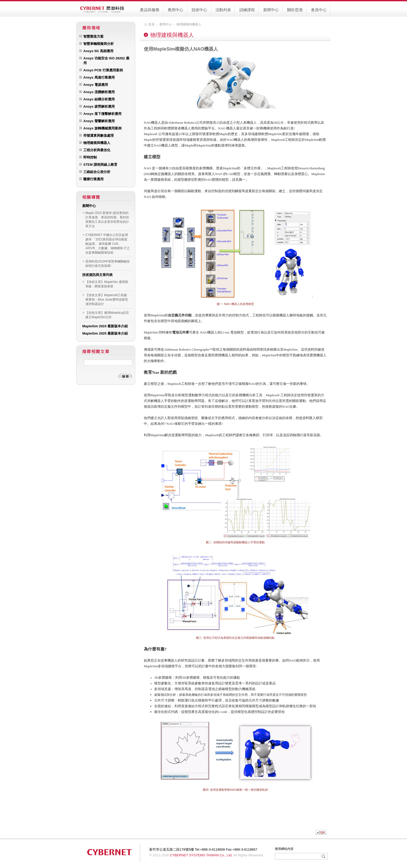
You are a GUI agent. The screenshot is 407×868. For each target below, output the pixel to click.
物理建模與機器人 (189, 24)
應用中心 (175, 10)
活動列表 (223, 10)
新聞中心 (271, 10)
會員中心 (319, 10)
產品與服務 (150, 10)
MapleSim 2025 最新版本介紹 (105, 333)
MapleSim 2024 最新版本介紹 (105, 326)
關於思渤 (295, 10)
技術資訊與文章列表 (97, 275)
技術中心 (199, 10)
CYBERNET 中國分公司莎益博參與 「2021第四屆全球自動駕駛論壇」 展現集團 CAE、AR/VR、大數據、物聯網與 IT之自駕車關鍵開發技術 (108, 244)
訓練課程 (247, 10)
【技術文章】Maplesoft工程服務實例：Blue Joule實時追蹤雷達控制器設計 (107, 300)
